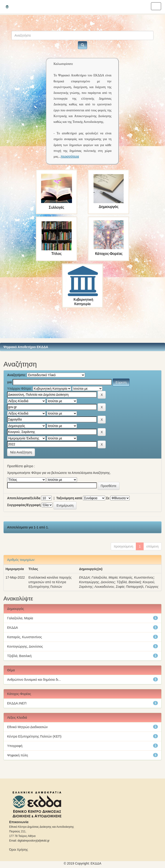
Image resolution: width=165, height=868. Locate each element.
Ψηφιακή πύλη (18, 755)
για (9, 382)
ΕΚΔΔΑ (84, 577)
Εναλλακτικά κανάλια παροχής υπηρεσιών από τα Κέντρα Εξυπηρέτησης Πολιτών (50, 582)
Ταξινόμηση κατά (69, 498)
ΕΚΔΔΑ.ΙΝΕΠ (17, 703)
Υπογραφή (15, 746)
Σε (108, 498)
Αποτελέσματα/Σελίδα (24, 498)
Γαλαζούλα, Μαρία (105, 577)
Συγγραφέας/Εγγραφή (24, 505)
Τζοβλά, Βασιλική (129, 582)
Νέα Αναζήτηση (21, 452)
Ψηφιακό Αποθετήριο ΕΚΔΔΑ (26, 347)
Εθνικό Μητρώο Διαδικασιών (27, 727)
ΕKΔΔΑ (96, 863)
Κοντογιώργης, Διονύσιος (97, 582)
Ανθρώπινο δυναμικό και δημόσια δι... (34, 680)
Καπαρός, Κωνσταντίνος (137, 577)
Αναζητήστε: (17, 375)
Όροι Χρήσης (19, 850)
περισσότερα (70, 156)
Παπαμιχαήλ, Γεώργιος (142, 587)
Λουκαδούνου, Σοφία (109, 587)
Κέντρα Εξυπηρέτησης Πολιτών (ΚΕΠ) (34, 736)
